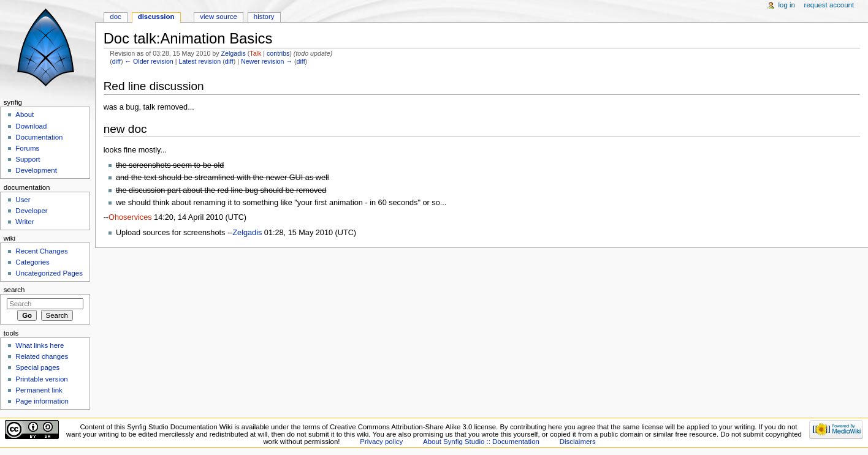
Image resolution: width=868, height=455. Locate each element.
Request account (829, 5)
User (23, 200)
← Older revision (149, 61)
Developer (31, 211)
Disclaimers (578, 442)
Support (28, 159)
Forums (27, 148)
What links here (40, 345)
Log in (787, 5)
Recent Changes (41, 251)
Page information (42, 401)
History (264, 17)
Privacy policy (381, 442)
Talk (255, 53)
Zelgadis (234, 53)
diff (116, 61)
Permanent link (39, 390)
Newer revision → (267, 61)
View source (218, 17)
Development (36, 170)
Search (14, 290)
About (25, 115)
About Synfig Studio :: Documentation (481, 442)
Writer (25, 222)
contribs (278, 53)
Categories (32, 262)
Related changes (42, 356)
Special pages (37, 367)
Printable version (41, 379)
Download (31, 126)
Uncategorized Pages (49, 273)
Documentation (39, 137)
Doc (115, 17)
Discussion (156, 17)
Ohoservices (130, 217)
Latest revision (200, 61)
